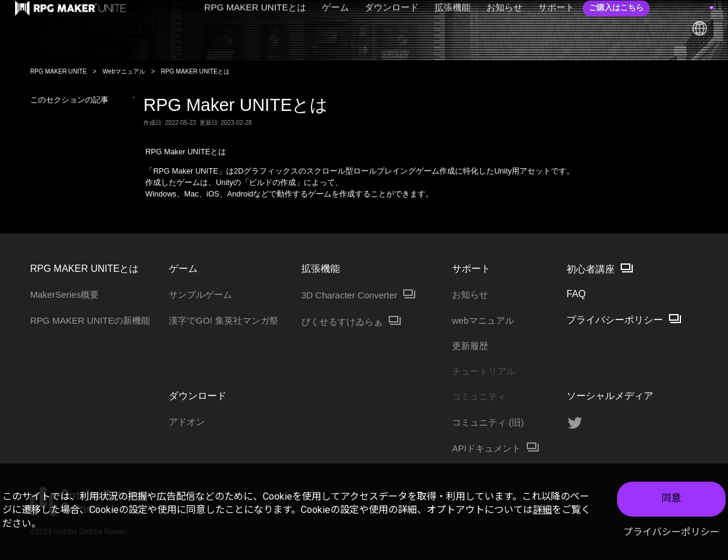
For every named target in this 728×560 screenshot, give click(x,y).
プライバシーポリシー (671, 532)
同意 (671, 498)
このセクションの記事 (83, 100)
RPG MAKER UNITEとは (195, 71)
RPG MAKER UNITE (58, 71)
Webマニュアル (124, 71)
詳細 (542, 510)
